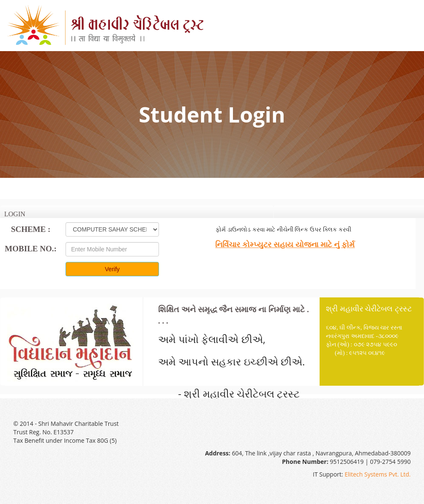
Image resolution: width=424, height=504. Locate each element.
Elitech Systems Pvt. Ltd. (377, 474)
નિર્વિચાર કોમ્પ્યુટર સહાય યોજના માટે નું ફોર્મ (285, 245)
